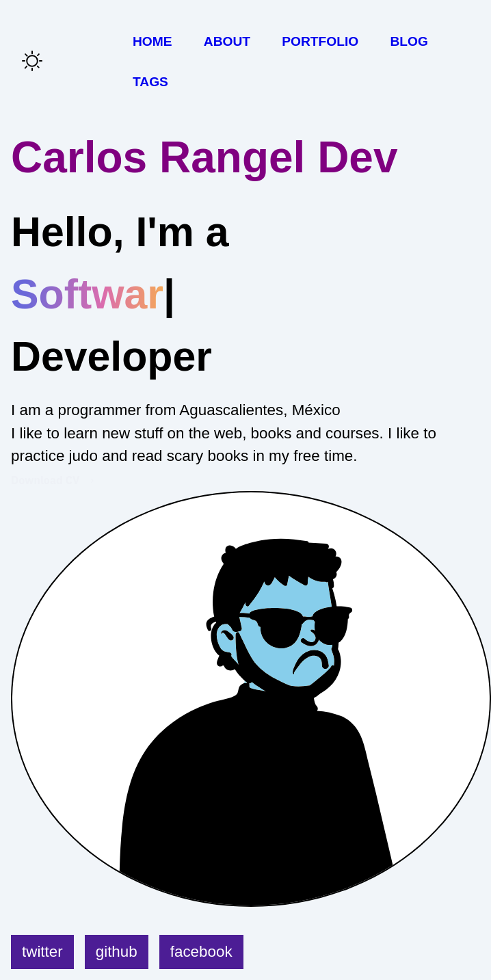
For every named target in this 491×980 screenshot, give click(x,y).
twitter (42, 952)
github (117, 952)
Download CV (45, 480)
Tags (150, 82)
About (227, 41)
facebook (201, 952)
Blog (409, 41)
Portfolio (320, 41)
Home (152, 41)
